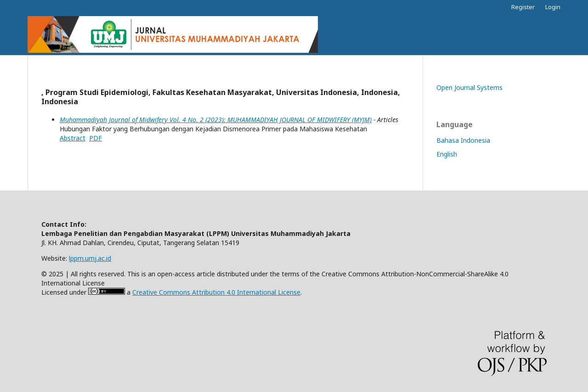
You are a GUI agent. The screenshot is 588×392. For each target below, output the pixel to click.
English (447, 154)
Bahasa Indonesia (463, 140)
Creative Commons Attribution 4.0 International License (216, 292)
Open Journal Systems (469, 87)
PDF (96, 138)
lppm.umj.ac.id (90, 258)
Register (523, 7)
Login (553, 7)
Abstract (73, 138)
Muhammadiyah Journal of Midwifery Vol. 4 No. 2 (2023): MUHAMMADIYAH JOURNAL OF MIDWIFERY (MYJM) (216, 120)
